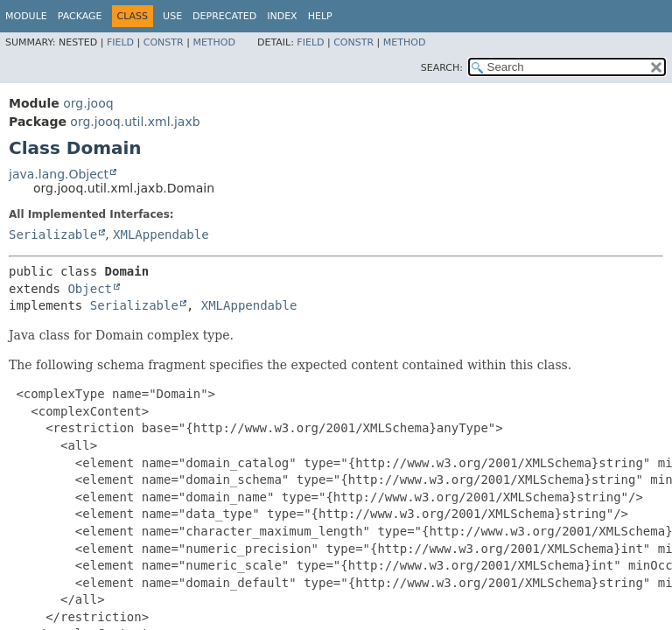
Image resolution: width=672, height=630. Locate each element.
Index (282, 16)
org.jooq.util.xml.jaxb (135, 122)
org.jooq (88, 103)
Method (214, 42)
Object (90, 289)
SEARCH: (442, 68)
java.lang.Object (59, 174)
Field (120, 42)
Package (80, 16)
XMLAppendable (161, 234)
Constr (164, 42)
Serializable (53, 234)
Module (26, 16)
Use (172, 16)
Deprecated (224, 16)
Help (320, 16)
